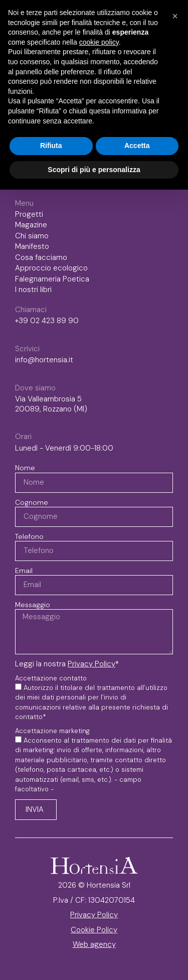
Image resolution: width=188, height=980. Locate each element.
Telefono (29, 536)
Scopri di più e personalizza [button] (94, 170)
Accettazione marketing (52, 731)
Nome (25, 468)
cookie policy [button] (99, 42)
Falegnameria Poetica (52, 279)
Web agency (94, 944)
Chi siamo (32, 236)
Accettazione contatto (51, 678)
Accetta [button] (137, 146)
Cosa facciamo (41, 258)
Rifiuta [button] (51, 146)
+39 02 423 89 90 (47, 321)
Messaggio (33, 605)
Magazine (31, 225)
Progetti (29, 215)
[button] (175, 16)
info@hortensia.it (44, 360)
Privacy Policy (91, 664)
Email (24, 571)
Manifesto (32, 247)
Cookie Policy (94, 930)
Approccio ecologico (51, 268)
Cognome (32, 502)
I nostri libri (36, 290)
